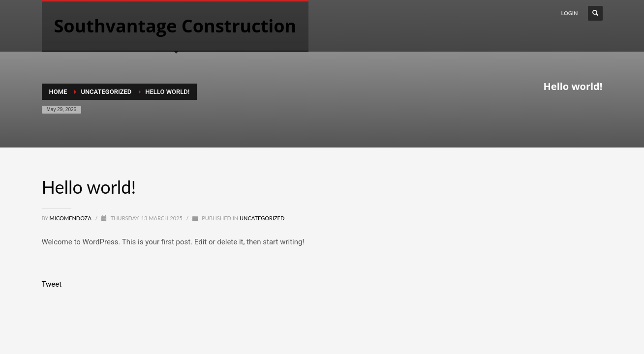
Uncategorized (262, 218)
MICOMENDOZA (71, 218)
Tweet (52, 284)
